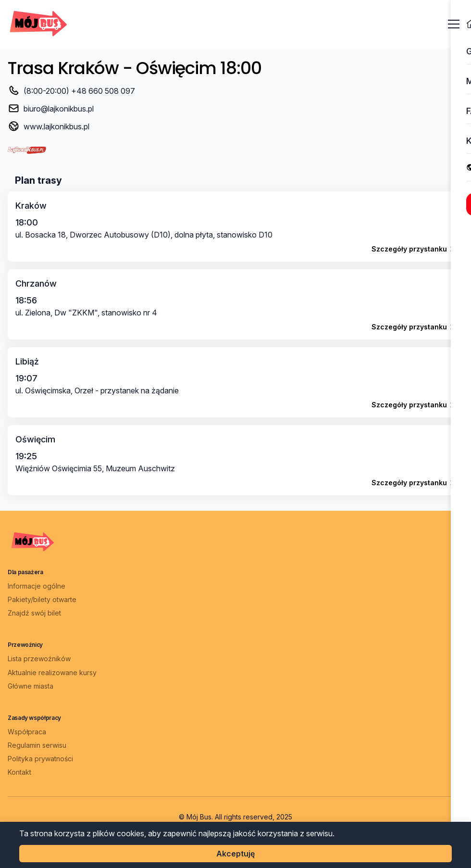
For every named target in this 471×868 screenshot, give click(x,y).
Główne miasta (31, 686)
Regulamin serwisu (37, 745)
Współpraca (27, 732)
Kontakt (19, 772)
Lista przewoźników (39, 659)
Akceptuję (235, 854)
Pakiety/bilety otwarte (42, 599)
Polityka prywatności (40, 759)
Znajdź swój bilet (34, 613)
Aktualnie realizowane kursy (52, 673)
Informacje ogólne (37, 586)
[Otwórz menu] (454, 24)
